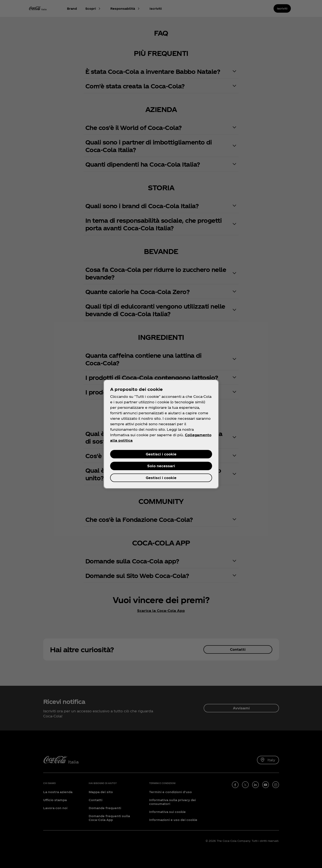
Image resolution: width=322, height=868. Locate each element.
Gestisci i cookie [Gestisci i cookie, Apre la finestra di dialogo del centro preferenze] (161, 478)
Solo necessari (161, 466)
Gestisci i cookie (161, 454)
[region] (161, 434)
